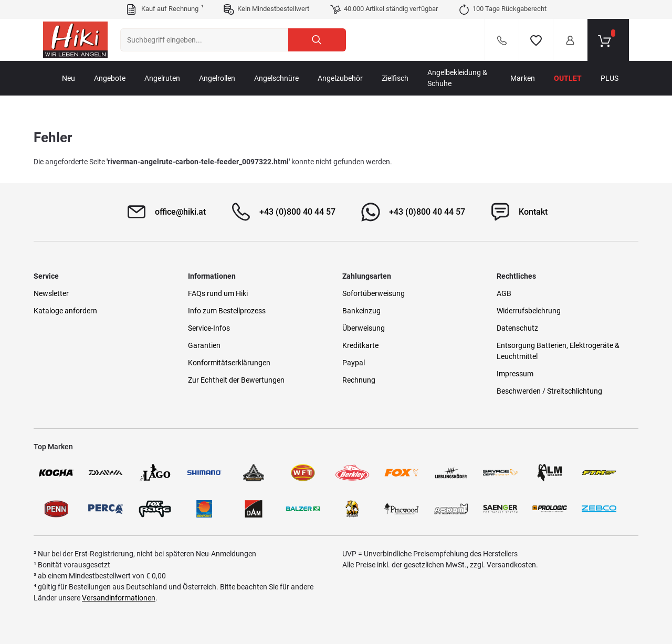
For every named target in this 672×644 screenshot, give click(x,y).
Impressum (515, 374)
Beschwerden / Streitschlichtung (549, 391)
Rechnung (359, 380)
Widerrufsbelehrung (529, 311)
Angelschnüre (276, 78)
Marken (523, 78)
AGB (504, 293)
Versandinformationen (119, 598)
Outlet (568, 78)
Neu (69, 78)
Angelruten (162, 78)
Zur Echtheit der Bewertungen (236, 380)
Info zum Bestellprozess (227, 311)
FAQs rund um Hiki (218, 293)
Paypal (354, 363)
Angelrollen (217, 78)
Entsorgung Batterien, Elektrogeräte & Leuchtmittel (558, 351)
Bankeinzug (361, 311)
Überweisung (364, 328)
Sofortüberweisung (374, 293)
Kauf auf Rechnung (164, 9)
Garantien (204, 345)
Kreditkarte (360, 345)
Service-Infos (209, 328)
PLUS (610, 78)
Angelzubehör (340, 78)
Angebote (110, 78)
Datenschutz (517, 328)
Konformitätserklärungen (229, 363)
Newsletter (51, 293)
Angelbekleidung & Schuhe (457, 78)
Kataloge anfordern (65, 311)
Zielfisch (395, 78)
